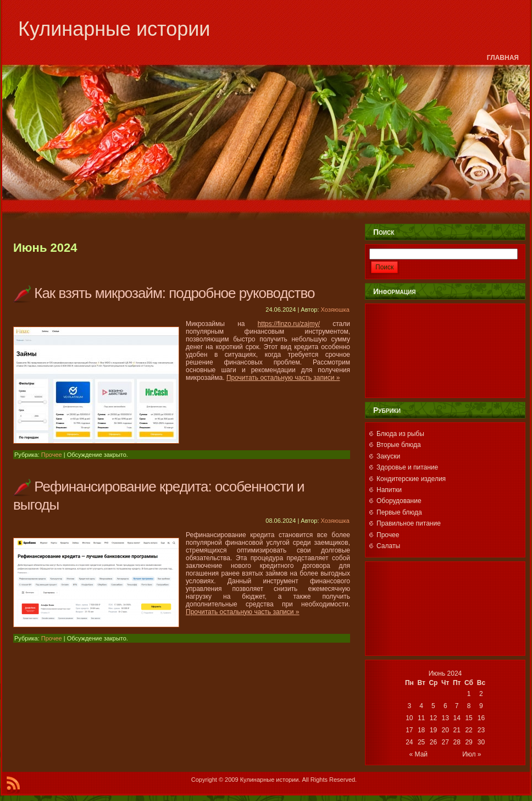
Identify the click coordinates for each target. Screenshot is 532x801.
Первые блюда (399, 512)
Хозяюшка (335, 310)
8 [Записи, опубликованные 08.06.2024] (469, 706)
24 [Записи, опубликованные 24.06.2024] (409, 742)
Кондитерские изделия (411, 479)
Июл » (472, 754)
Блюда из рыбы (400, 434)
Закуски (388, 456)
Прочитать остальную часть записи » (283, 378)
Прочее (52, 455)
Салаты (388, 546)
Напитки (389, 490)
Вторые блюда (399, 445)
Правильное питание (409, 523)
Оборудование (399, 501)
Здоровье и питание (407, 467)
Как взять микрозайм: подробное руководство (174, 293)
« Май (419, 754)
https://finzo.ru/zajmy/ (289, 324)
